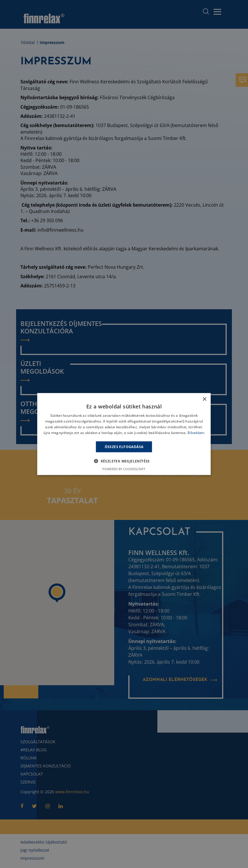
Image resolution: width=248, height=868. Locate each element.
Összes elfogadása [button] (124, 447)
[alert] (124, 434)
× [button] (204, 399)
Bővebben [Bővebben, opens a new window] (196, 432)
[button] (124, 461)
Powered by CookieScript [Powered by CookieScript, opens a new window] (124, 469)
